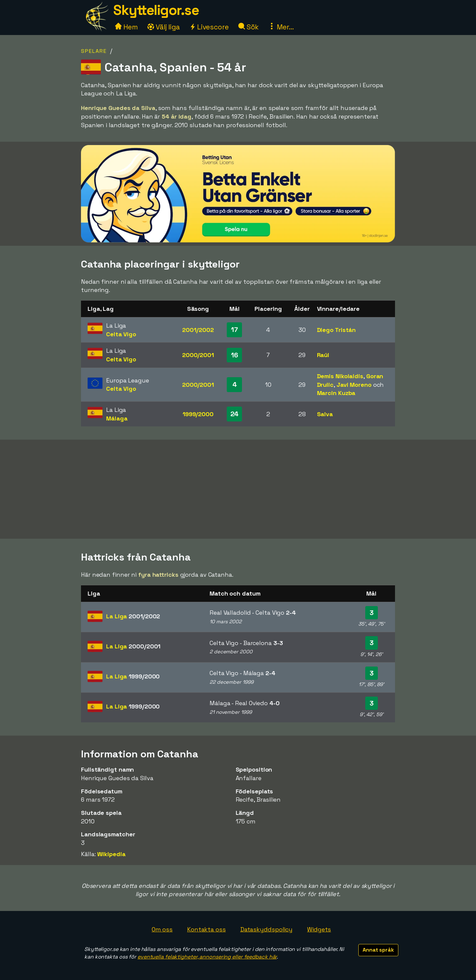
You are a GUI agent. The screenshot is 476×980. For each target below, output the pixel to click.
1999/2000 (198, 414)
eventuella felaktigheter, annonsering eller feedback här (207, 957)
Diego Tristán (337, 330)
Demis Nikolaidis (340, 376)
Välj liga (164, 27)
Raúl (323, 355)
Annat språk (378, 950)
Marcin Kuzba (336, 393)
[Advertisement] (238, 489)
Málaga (117, 418)
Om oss (162, 929)
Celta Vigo (121, 334)
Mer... (281, 27)
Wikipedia (111, 854)
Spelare (94, 51)
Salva (325, 414)
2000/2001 (198, 355)
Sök (249, 27)
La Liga (133, 616)
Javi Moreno (354, 385)
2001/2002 (198, 330)
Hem (126, 27)
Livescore (209, 27)
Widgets (319, 929)
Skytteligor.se (156, 10)
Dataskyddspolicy (266, 929)
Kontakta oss (206, 929)
